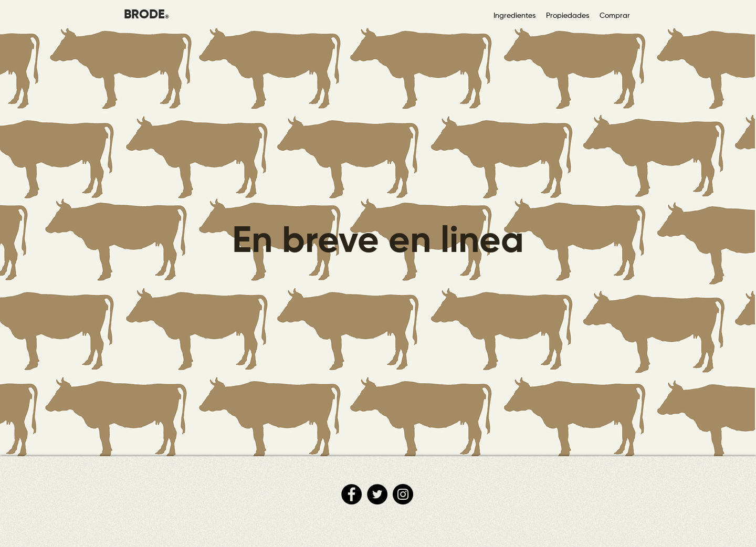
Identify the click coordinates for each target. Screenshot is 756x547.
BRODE (144, 15)
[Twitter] (377, 494)
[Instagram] (403, 494)
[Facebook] (351, 494)
